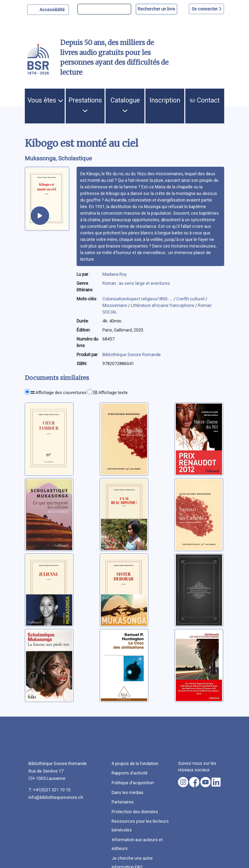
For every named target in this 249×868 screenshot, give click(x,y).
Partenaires (123, 802)
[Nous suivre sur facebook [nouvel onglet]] (194, 782)
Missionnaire (115, 305)
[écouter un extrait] (40, 216)
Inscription (165, 100)
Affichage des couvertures (59, 392)
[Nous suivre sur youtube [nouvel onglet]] (205, 782)
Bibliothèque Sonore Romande (132, 355)
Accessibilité (53, 9)
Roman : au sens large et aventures (136, 283)
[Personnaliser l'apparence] (48, 10)
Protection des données (135, 812)
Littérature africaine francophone (163, 305)
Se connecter (206, 9)
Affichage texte (110, 392)
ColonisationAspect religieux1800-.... (138, 299)
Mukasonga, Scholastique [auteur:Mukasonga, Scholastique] (58, 158)
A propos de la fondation (135, 763)
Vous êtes (45, 100)
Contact (205, 100)
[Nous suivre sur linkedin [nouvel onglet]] (216, 782)
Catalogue (125, 105)
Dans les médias (128, 792)
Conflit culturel (191, 299)
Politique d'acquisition (133, 783)
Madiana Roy (115, 274)
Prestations (85, 105)
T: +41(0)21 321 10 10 (49, 790)
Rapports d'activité (130, 773)
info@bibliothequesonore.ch (56, 797)
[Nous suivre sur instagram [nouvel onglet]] (183, 782)
